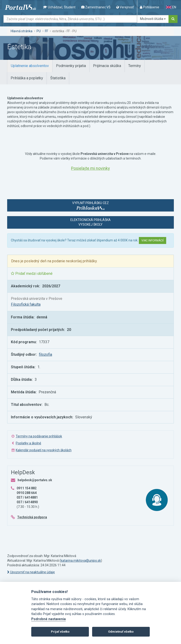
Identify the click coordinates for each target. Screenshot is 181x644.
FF (47, 31)
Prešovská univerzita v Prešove (37, 299)
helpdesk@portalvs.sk (35, 480)
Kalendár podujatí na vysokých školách (44, 450)
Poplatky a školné (28, 443)
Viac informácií (153, 240)
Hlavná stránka (22, 31)
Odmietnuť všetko (121, 632)
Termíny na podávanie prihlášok (39, 436)
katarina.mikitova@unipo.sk (81, 561)
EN (171, 7)
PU (39, 31)
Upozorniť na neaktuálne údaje (31, 572)
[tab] (30, 66)
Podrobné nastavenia (48, 619)
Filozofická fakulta (26, 304)
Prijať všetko (60, 632)
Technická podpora (32, 517)
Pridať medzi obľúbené (32, 274)
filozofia (45, 354)
